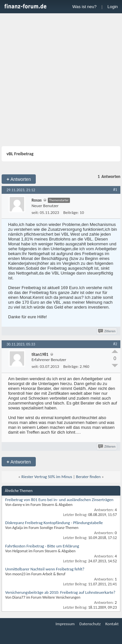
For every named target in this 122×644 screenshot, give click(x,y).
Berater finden (88, 477)
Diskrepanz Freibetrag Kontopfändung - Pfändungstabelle (54, 523)
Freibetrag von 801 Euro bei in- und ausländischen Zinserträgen (59, 500)
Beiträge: (71, 212)
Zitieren (107, 331)
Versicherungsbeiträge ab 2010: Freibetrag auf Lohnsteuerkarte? (60, 592)
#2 (115, 344)
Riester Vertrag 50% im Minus (47, 477)
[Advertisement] (61, 81)
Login (113, 7)
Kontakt (112, 624)
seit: (35, 212)
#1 (115, 190)
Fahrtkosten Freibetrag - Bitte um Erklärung (42, 546)
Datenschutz (90, 624)
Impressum (65, 624)
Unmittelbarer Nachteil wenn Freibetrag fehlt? (45, 569)
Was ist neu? (84, 7)
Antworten (19, 179)
